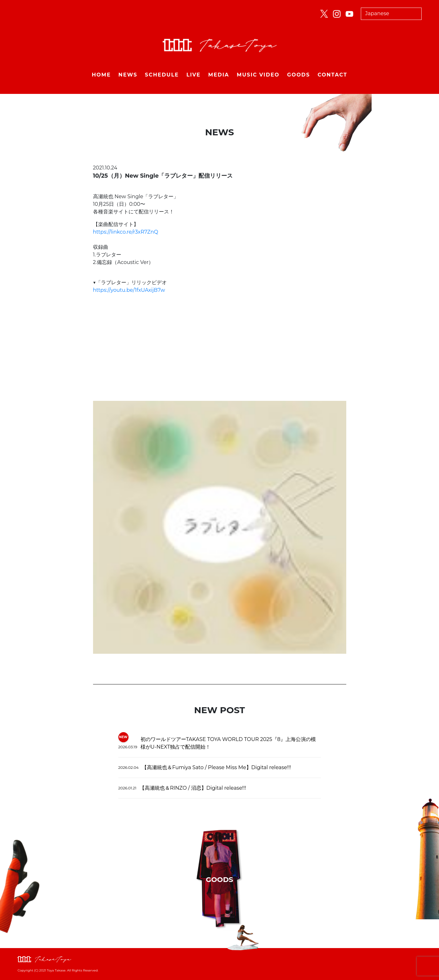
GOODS (298, 75)
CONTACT (332, 75)
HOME (101, 75)
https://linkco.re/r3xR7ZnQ (126, 232)
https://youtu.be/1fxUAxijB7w (129, 290)
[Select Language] (391, 14)
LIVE (194, 75)
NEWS (128, 75)
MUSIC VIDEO (258, 75)
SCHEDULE (162, 75)
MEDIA (219, 75)
